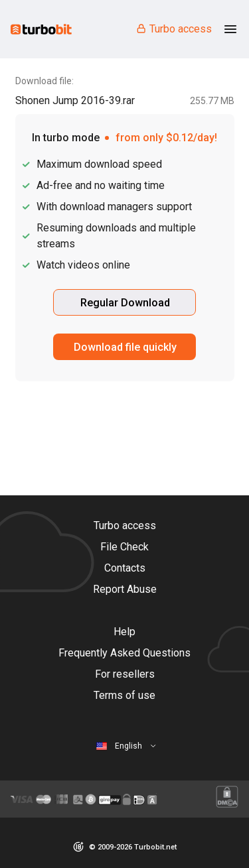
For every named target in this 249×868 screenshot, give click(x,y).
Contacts (125, 568)
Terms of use (124, 695)
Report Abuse (125, 589)
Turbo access (174, 29)
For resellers (125, 674)
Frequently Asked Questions (124, 653)
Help (124, 632)
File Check (124, 547)
